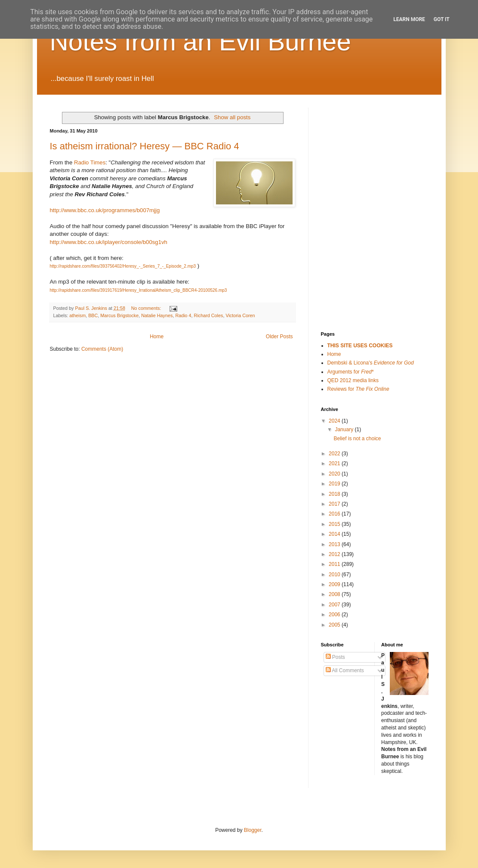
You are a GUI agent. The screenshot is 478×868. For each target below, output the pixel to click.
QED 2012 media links (353, 380)
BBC (93, 315)
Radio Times (90, 162)
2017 (335, 504)
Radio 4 (183, 315)
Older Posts (279, 337)
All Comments (345, 670)
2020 (335, 474)
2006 (335, 615)
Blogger (253, 830)
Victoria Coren (240, 315)
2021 (335, 463)
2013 (335, 544)
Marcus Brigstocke (119, 315)
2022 (335, 454)
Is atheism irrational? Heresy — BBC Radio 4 (145, 146)
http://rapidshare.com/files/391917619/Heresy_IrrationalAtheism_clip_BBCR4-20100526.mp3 (139, 290)
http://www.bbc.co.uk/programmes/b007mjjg (105, 210)
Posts (335, 657)
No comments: (147, 308)
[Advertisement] (364, 151)
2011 (335, 564)
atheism (77, 315)
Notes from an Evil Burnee (200, 42)
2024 (335, 421)
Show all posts (232, 117)
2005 (335, 625)
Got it (442, 19)
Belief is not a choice (357, 439)
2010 (335, 575)
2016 (335, 514)
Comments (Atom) (102, 349)
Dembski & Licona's (371, 363)
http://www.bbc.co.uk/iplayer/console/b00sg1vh (109, 242)
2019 (335, 484)
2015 (335, 524)
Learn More (409, 19)
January (345, 429)
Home (157, 337)
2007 (335, 605)
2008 (335, 594)
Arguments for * (351, 372)
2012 (335, 554)
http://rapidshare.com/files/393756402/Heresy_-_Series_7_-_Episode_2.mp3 (123, 266)
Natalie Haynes (157, 315)
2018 (335, 494)
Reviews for (358, 389)
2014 (335, 534)
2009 (335, 584)
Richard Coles (209, 315)
